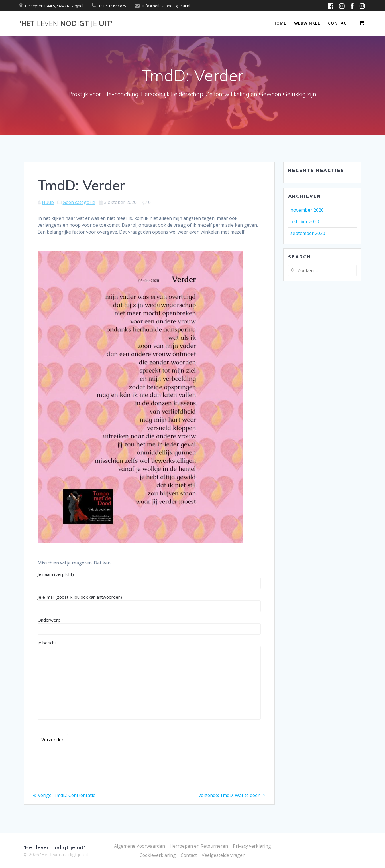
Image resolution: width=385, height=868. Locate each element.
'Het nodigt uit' (66, 23)
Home (280, 23)
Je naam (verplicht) (149, 580)
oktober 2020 (305, 222)
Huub (48, 202)
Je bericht (149, 680)
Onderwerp (149, 626)
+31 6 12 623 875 (112, 6)
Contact (339, 23)
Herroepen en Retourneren (199, 846)
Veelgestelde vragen (224, 855)
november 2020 (307, 210)
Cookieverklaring (158, 855)
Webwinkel (307, 23)
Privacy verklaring (252, 846)
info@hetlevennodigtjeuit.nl (166, 6)
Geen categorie (79, 202)
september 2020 (308, 233)
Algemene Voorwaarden (139, 846)
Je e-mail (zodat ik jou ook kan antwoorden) (149, 603)
